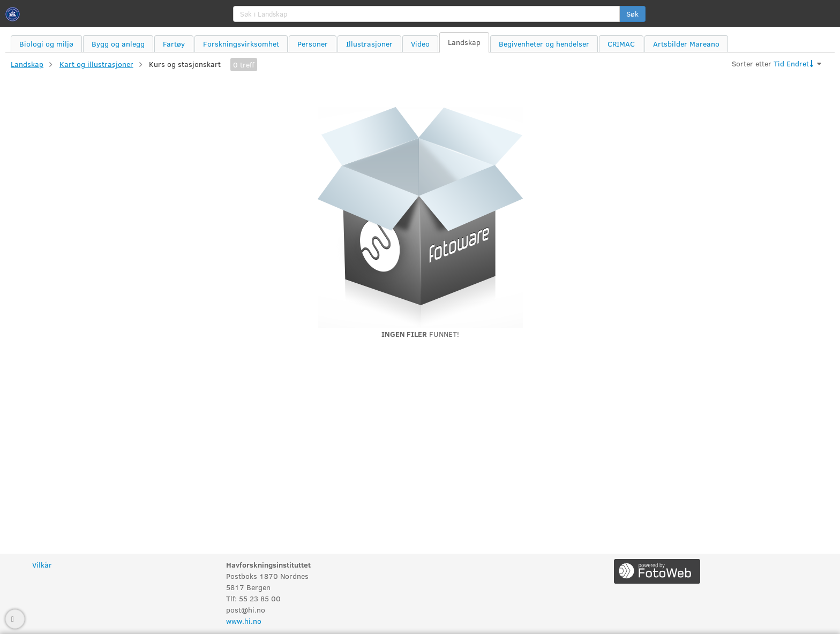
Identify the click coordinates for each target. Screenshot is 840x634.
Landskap (27, 64)
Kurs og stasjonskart (185, 64)
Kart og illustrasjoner (96, 64)
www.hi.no (244, 621)
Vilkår (42, 565)
